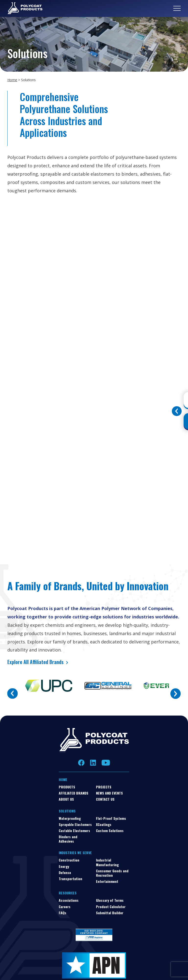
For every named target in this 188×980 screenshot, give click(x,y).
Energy (64, 866)
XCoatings (104, 824)
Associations (69, 900)
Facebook (81, 763)
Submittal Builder (110, 913)
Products (67, 787)
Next (176, 694)
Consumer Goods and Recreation (112, 873)
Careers (65, 907)
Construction (69, 860)
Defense (65, 872)
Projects (104, 787)
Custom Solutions (110, 830)
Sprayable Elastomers (75, 824)
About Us (66, 799)
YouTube (106, 763)
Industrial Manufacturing (107, 862)
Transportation (70, 879)
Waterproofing (70, 818)
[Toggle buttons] (177, 411)
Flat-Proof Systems (111, 818)
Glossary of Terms (110, 900)
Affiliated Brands (74, 793)
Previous (13, 694)
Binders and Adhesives (68, 839)
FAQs (63, 913)
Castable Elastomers (74, 830)
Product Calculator (111, 907)
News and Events (109, 793)
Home (12, 80)
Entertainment (107, 881)
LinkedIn (93, 763)
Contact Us (105, 799)
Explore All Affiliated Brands (35, 662)
